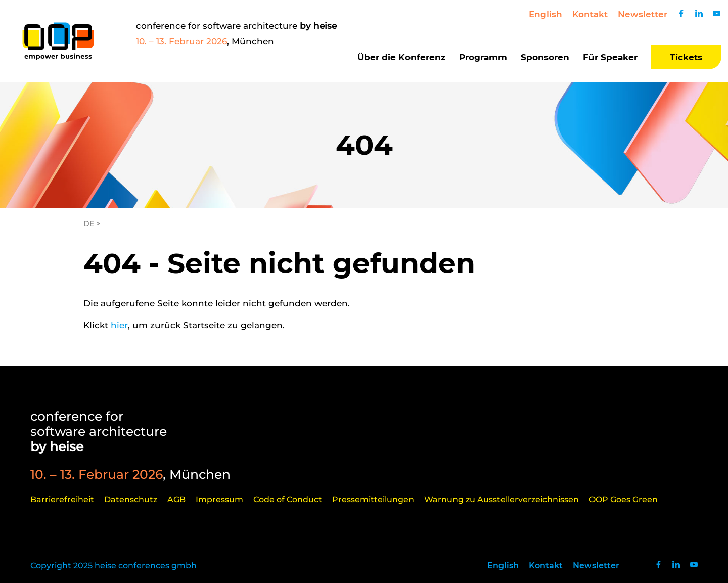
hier (119, 325)
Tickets (686, 57)
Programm (483, 57)
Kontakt (590, 14)
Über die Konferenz (401, 57)
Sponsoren (545, 57)
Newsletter (643, 14)
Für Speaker (610, 57)
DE (89, 223)
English (545, 14)
